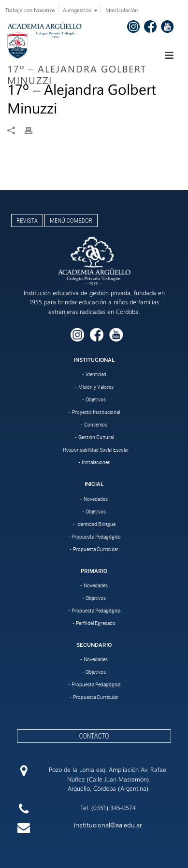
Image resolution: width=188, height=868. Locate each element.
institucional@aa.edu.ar (108, 825)
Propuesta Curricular (96, 549)
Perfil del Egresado (96, 623)
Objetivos (96, 399)
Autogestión (80, 10)
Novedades (96, 499)
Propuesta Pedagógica (96, 537)
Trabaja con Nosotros (30, 10)
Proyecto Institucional (96, 412)
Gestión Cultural (96, 437)
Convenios (96, 425)
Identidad (96, 374)
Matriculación (122, 10)
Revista (27, 221)
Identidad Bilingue (96, 524)
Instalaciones (96, 462)
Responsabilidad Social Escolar (96, 450)
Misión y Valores (96, 387)
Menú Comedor (71, 221)
